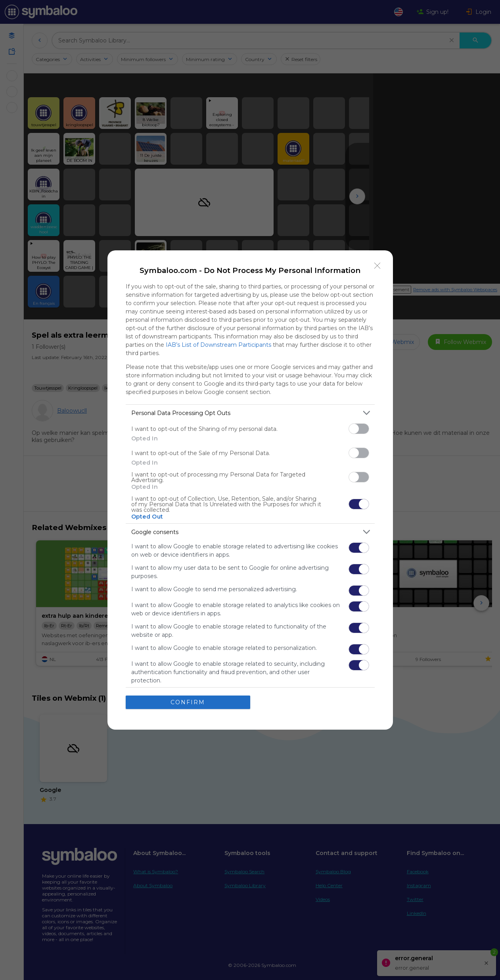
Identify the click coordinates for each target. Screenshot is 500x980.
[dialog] (250, 490)
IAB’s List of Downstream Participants (218, 345)
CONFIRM (188, 702)
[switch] (359, 429)
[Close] (377, 266)
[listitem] (250, 413)
